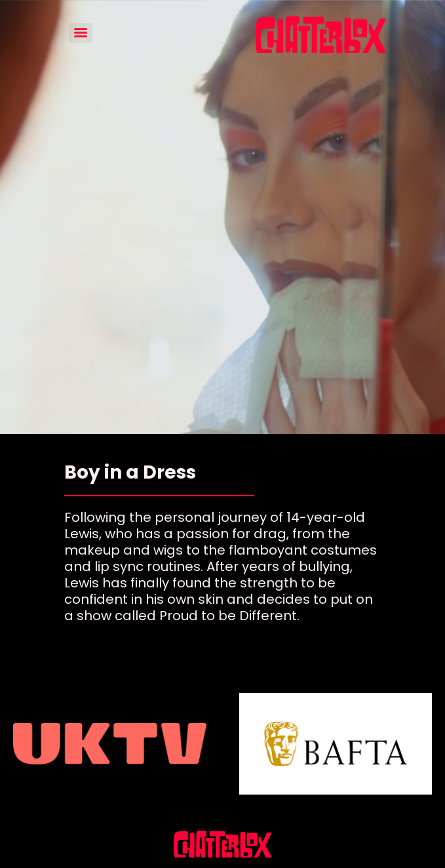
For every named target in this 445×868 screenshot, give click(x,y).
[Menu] (81, 33)
